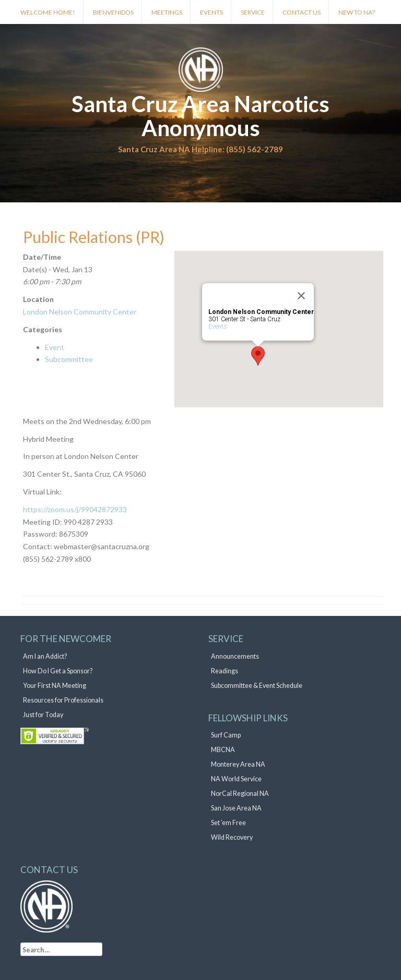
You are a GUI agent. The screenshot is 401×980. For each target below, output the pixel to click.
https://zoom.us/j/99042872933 (75, 509)
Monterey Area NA (238, 764)
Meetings (167, 12)
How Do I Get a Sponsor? (58, 671)
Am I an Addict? (45, 656)
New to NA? (357, 12)
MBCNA (223, 750)
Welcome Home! (48, 12)
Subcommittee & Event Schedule (257, 686)
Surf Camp (226, 735)
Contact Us (302, 12)
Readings (225, 671)
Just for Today (43, 715)
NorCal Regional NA (240, 794)
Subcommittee (69, 359)
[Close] (301, 296)
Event (55, 347)
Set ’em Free (228, 823)
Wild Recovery (232, 837)
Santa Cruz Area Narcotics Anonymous (200, 116)
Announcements (235, 656)
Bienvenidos (113, 12)
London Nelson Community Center (80, 312)
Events (211, 12)
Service (253, 12)
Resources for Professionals (63, 700)
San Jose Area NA (236, 808)
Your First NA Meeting (55, 686)
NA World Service (236, 779)
